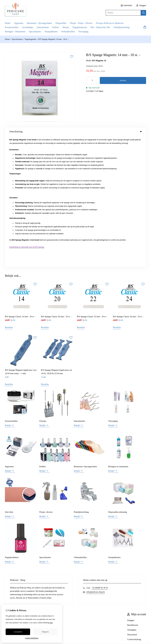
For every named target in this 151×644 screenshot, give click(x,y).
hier (51, 623)
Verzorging (83, 32)
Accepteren (18, 632)
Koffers (56, 27)
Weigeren (45, 632)
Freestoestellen (12, 27)
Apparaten (19, 23)
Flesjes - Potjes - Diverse (81, 23)
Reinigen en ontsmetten (118, 335)
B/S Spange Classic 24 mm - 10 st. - (128, 185)
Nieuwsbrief (132, 504)
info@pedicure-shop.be (96, 461)
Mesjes (66, 27)
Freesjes (43, 290)
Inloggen (131, 489)
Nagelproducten (80, 27)
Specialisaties (35, 32)
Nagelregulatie (30, 39)
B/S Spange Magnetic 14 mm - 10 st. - (54, 39)
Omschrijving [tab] (75, 132)
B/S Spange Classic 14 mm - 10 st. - (20, 185)
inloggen (141, 5)
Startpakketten (51, 32)
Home (8, 23)
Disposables (61, 23)
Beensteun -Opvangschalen (85, 335)
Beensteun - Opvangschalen (39, 23)
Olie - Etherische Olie (100, 27)
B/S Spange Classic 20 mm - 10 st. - (56, 185)
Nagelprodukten (12, 426)
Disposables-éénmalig (118, 381)
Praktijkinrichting (122, 27)
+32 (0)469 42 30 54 (100, 457)
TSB (145, 516)
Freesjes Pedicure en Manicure (110, 23)
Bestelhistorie (133, 494)
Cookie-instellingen (32, 638)
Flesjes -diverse (46, 381)
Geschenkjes (28, 27)
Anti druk (9, 381)
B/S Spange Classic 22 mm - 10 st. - (92, 185)
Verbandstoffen (68, 32)
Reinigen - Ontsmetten (15, 32)
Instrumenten (43, 27)
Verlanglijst (132, 499)
